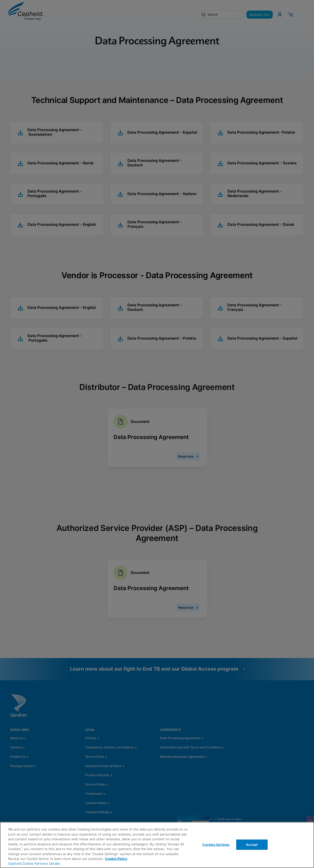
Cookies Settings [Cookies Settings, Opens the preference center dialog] (216, 844)
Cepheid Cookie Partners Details (34, 863)
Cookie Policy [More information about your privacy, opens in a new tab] (116, 859)
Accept (252, 844)
